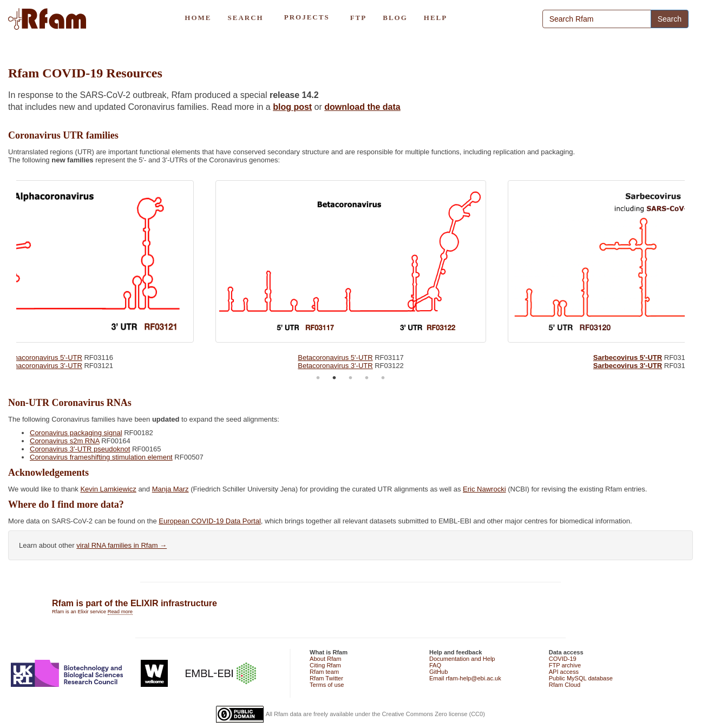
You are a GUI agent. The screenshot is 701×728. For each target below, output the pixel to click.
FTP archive (565, 665)
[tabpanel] (351, 272)
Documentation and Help (462, 659)
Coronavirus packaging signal (76, 433)
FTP (359, 18)
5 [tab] (383, 378)
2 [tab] (335, 378)
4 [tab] (367, 378)
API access (564, 672)
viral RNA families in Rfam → (122, 545)
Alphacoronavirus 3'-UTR (43, 366)
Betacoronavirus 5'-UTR (335, 358)
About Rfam (325, 659)
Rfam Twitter (326, 678)
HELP (435, 18)
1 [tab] (318, 378)
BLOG (395, 18)
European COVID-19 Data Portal (210, 521)
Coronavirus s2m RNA (65, 441)
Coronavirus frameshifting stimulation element (101, 457)
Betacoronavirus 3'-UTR (335, 366)
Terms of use (327, 685)
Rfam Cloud (565, 685)
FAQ (435, 665)
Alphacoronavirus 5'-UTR (43, 358)
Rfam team (324, 672)
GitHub (438, 672)
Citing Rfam (325, 665)
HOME (198, 18)
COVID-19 (563, 659)
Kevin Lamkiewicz (108, 489)
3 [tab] (351, 378)
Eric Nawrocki (484, 489)
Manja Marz (171, 489)
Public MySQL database (581, 678)
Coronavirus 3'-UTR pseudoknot (80, 449)
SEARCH (245, 18)
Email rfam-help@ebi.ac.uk (465, 678)
